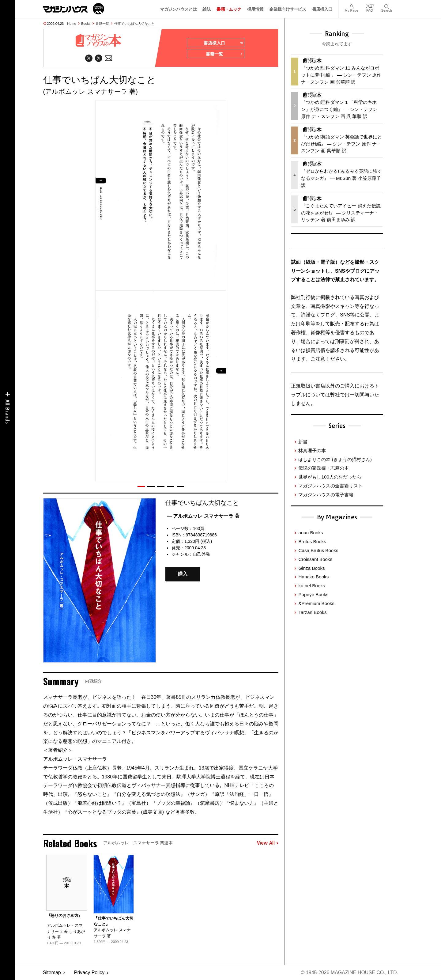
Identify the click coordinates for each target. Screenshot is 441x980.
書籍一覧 (102, 24)
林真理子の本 (312, 450)
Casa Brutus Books (318, 550)
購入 (183, 574)
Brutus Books (312, 541)
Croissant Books (315, 559)
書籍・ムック (229, 9)
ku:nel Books (312, 586)
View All (268, 843)
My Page (351, 6)
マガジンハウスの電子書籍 (326, 495)
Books (86, 24)
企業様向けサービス (288, 9)
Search (387, 6)
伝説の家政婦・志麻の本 (324, 468)
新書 (303, 442)
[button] (141, 486)
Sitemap (52, 972)
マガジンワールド (73, 9)
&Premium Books (316, 603)
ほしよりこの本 (335, 459)
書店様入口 (322, 9)
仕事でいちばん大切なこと (134, 24)
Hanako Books (313, 577)
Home (72, 24)
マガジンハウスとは (178, 9)
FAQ (370, 6)
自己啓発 (202, 554)
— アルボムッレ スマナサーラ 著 (203, 516)
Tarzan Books (312, 612)
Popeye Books (313, 594)
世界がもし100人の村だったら (330, 477)
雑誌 (207, 9)
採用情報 (255, 9)
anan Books (311, 533)
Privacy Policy (89, 972)
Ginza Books (311, 568)
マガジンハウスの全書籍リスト (330, 486)
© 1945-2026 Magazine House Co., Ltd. (350, 972)
